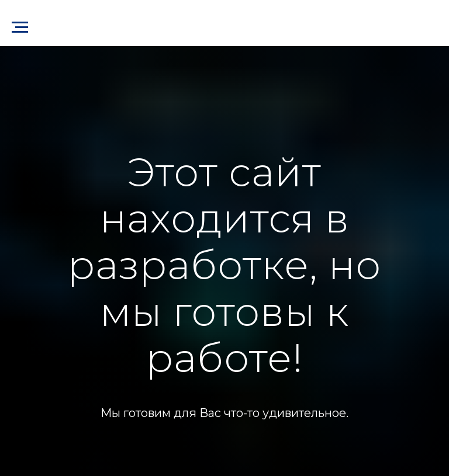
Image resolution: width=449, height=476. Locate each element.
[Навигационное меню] (20, 27)
